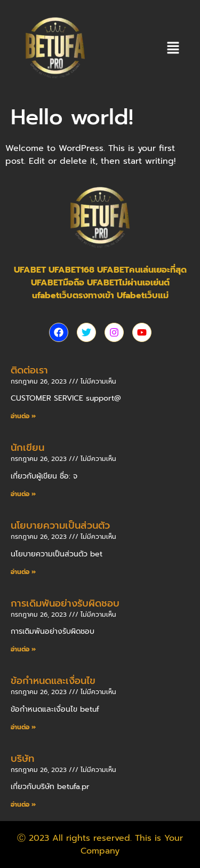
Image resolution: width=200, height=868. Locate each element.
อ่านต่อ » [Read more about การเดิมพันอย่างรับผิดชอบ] (23, 649)
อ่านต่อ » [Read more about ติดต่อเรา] (23, 416)
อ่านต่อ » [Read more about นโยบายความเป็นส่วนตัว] (23, 572)
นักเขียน (27, 448)
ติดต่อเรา (29, 370)
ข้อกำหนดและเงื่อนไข (53, 681)
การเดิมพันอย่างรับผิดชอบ (65, 603)
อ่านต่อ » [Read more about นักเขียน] (23, 494)
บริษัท (22, 759)
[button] (173, 49)
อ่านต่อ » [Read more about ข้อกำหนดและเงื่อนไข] (23, 727)
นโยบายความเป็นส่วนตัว (60, 525)
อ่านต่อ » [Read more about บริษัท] (23, 805)
